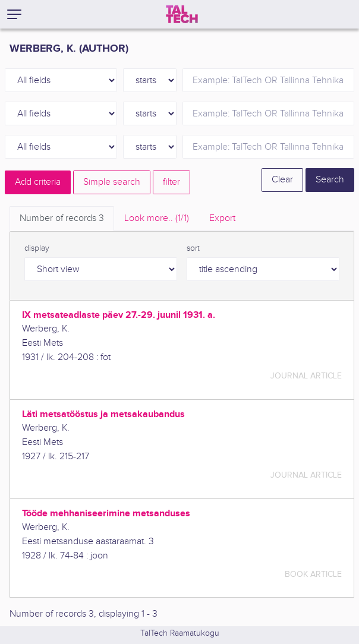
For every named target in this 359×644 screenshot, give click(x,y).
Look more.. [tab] (157, 218)
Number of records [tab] (62, 218)
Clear (282, 180)
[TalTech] (182, 14)
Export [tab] (222, 218)
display (37, 248)
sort (193, 248)
